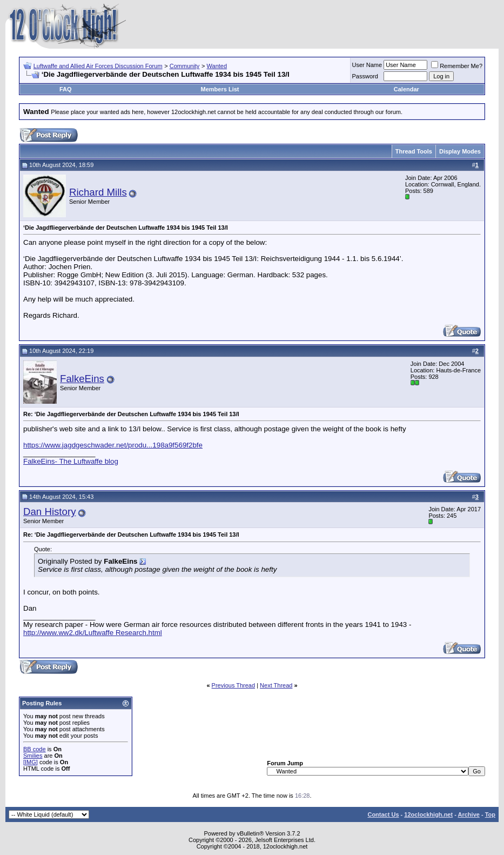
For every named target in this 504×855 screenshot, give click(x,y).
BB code (35, 749)
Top (490, 814)
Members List (220, 89)
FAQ (66, 89)
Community (185, 66)
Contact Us (383, 814)
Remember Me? (457, 66)
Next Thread (276, 685)
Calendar (406, 89)
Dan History (49, 512)
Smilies (33, 756)
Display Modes (460, 151)
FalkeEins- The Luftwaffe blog (71, 461)
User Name (367, 65)
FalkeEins (82, 379)
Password (365, 76)
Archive (469, 814)
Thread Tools (414, 151)
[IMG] (31, 762)
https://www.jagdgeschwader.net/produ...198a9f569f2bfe (113, 445)
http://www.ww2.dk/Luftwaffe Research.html (93, 633)
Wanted (217, 66)
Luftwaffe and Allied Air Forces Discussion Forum (98, 66)
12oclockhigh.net (428, 814)
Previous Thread (234, 685)
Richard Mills (98, 192)
